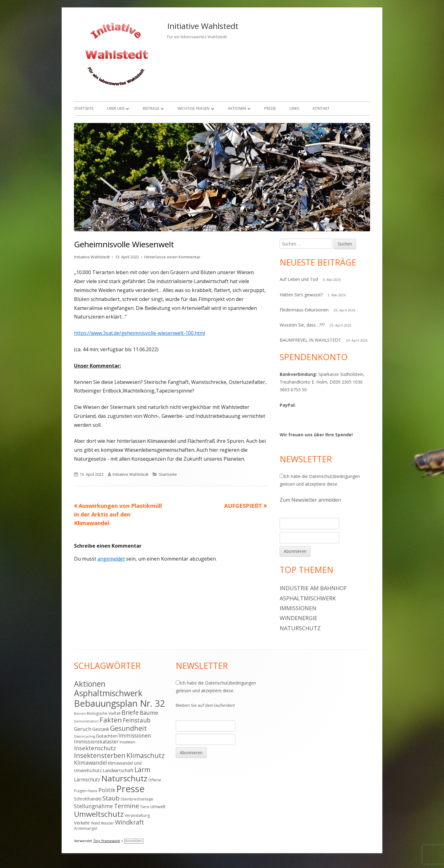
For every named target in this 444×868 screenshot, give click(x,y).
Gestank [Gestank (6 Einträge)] (101, 729)
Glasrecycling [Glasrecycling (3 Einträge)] (84, 736)
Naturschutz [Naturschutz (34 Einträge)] (124, 778)
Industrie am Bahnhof (313, 588)
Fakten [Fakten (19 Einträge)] (111, 720)
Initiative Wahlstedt (203, 26)
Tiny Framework (107, 841)
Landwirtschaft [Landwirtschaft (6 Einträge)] (118, 770)
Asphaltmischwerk (308, 598)
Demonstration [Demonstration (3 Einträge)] (86, 721)
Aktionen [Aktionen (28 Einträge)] (90, 684)
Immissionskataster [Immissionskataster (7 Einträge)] (96, 742)
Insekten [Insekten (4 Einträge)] (127, 742)
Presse (270, 108)
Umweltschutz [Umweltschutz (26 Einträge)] (99, 814)
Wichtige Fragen (194, 108)
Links (294, 108)
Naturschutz (300, 628)
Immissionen (298, 608)
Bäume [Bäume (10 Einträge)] (149, 713)
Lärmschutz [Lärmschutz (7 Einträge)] (87, 780)
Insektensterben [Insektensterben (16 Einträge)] (100, 755)
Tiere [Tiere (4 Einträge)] (145, 807)
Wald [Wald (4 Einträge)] (95, 823)
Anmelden (134, 841)
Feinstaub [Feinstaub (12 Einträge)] (137, 720)
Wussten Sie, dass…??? (302, 325)
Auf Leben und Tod (299, 279)
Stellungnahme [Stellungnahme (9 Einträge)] (93, 806)
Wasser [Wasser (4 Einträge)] (107, 823)
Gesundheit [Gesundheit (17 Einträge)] (128, 728)
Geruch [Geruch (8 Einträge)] (83, 729)
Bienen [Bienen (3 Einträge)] (80, 714)
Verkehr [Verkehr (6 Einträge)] (82, 823)
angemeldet (111, 559)
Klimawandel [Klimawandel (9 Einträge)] (90, 763)
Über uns (116, 108)
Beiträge (151, 108)
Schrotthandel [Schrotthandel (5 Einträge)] (88, 799)
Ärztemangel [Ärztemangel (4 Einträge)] (86, 828)
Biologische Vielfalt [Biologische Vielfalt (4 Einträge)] (104, 713)
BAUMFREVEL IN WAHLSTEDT (310, 340)
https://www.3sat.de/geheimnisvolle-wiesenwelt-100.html (140, 333)
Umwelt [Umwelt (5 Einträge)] (158, 806)
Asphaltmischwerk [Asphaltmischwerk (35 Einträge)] (108, 693)
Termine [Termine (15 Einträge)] (126, 806)
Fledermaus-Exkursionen (304, 310)
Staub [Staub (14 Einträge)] (111, 798)
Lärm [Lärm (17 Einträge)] (142, 769)
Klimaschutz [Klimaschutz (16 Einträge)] (146, 755)
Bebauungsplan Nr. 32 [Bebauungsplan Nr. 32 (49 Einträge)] (120, 703)
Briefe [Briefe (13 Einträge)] (130, 712)
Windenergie (298, 618)
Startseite (84, 108)
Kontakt (321, 108)
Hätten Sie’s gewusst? (301, 295)
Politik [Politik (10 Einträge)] (107, 790)
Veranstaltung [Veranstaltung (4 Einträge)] (137, 815)
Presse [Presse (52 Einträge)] (130, 789)
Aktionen (237, 108)
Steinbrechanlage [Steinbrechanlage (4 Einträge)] (137, 799)
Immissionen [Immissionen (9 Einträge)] (135, 735)
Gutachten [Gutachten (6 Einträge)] (107, 736)
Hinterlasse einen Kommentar (172, 257)
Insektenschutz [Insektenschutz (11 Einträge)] (95, 748)
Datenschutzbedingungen (334, 476)
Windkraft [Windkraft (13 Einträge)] (129, 822)
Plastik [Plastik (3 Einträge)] (92, 791)
